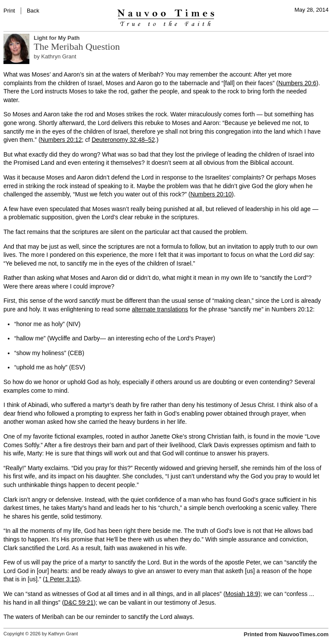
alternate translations (160, 309)
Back (33, 11)
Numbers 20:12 (61, 140)
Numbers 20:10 (211, 194)
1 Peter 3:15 (61, 579)
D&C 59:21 (79, 602)
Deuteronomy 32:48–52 (123, 140)
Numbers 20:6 (297, 83)
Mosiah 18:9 (242, 594)
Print (9, 11)
